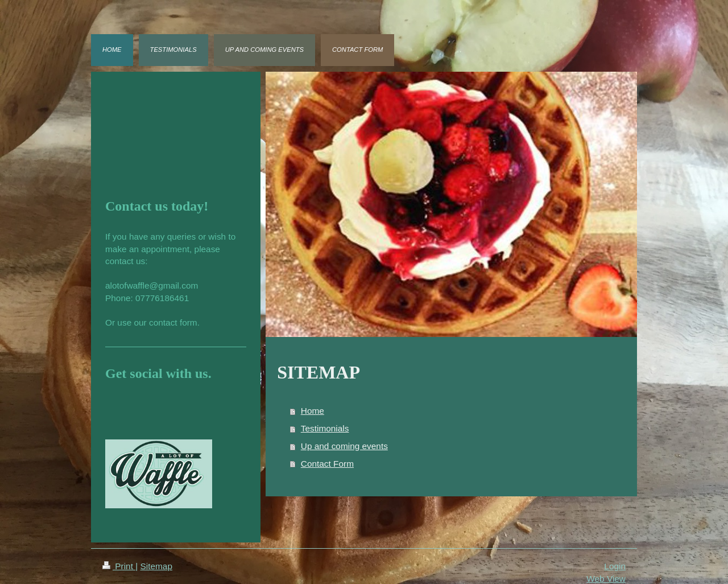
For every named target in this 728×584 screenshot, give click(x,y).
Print (119, 566)
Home (313, 411)
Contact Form (327, 464)
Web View (606, 579)
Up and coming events (344, 446)
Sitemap (156, 566)
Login (615, 566)
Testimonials (325, 428)
